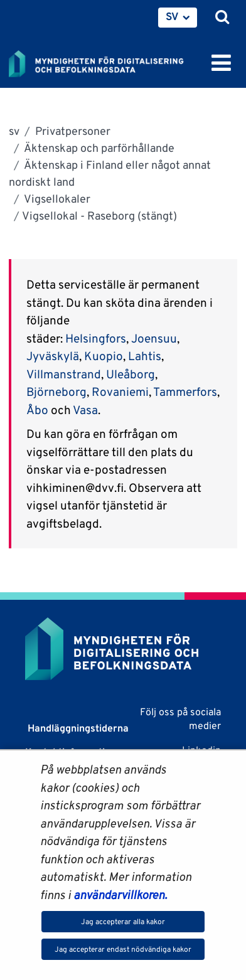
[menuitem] (178, 18)
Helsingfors (96, 338)
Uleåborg (131, 374)
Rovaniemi (120, 391)
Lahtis (145, 356)
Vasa (85, 410)
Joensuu (154, 338)
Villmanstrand (64, 374)
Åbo (39, 410)
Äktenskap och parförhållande (98, 148)
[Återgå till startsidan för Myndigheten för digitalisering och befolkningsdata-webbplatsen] (104, 61)
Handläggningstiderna (77, 728)
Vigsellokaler (56, 199)
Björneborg (56, 391)
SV (172, 16)
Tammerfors (185, 391)
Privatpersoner (72, 131)
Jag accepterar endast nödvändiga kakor (123, 949)
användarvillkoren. (120, 895)
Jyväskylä (53, 356)
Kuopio (104, 356)
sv (14, 131)
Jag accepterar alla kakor (123, 921)
